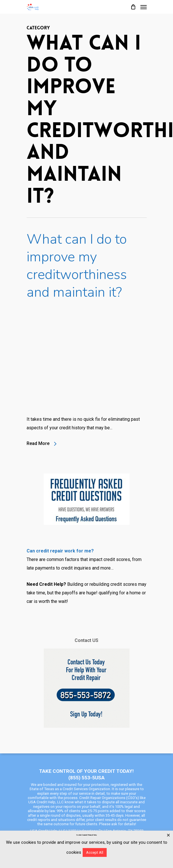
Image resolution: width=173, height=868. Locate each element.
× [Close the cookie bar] (168, 835)
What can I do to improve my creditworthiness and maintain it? (77, 266)
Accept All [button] (95, 852)
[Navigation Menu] (144, 7)
